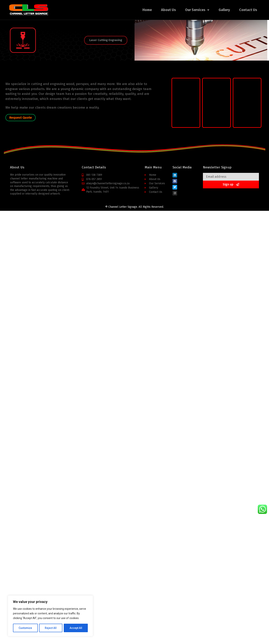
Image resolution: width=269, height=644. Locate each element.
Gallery (224, 10)
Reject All (51, 628)
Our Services (197, 10)
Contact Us (248, 10)
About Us (168, 10)
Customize (25, 628)
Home (147, 10)
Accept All (76, 628)
